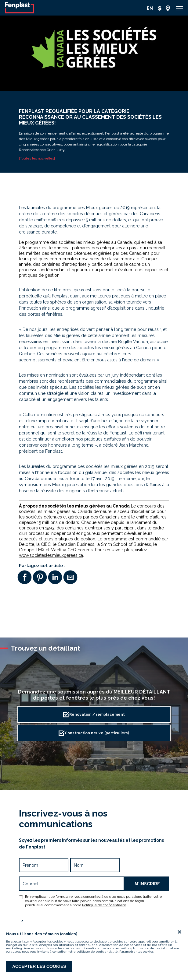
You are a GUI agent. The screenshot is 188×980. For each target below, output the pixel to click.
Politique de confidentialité (104, 905)
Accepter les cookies (39, 966)
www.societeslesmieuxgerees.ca (51, 555)
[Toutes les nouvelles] (37, 158)
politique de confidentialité (97, 952)
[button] (179, 8)
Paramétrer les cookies (136, 952)
